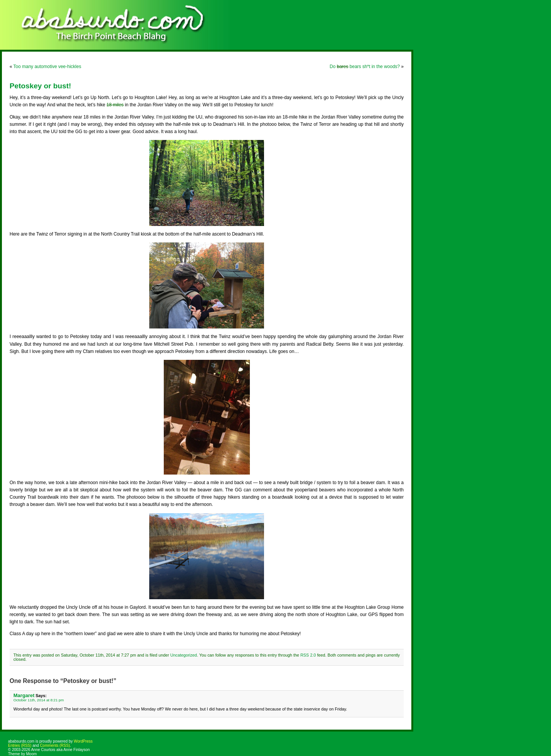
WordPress (83, 741)
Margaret (24, 695)
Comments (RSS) (55, 745)
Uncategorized (184, 655)
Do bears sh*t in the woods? (365, 67)
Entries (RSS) (20, 745)
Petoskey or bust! (40, 86)
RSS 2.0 (308, 655)
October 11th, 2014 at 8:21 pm (39, 700)
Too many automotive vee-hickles (47, 67)
